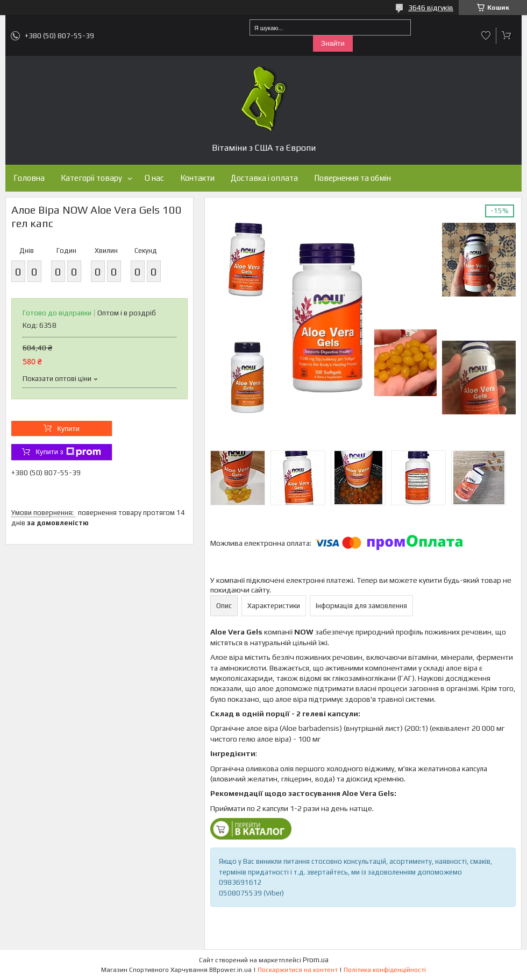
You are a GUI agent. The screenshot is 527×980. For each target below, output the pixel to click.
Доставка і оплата (264, 178)
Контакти (197, 178)
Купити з (68, 452)
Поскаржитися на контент (298, 970)
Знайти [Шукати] (333, 43)
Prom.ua (316, 960)
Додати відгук (486, 36)
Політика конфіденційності (385, 970)
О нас (154, 178)
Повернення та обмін (352, 178)
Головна (29, 178)
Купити (68, 429)
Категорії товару (91, 178)
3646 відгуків (431, 8)
